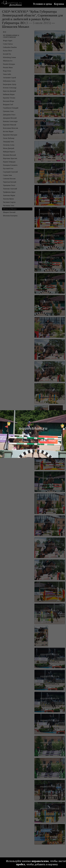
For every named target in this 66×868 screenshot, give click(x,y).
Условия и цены (42, 4)
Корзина (59, 4)
